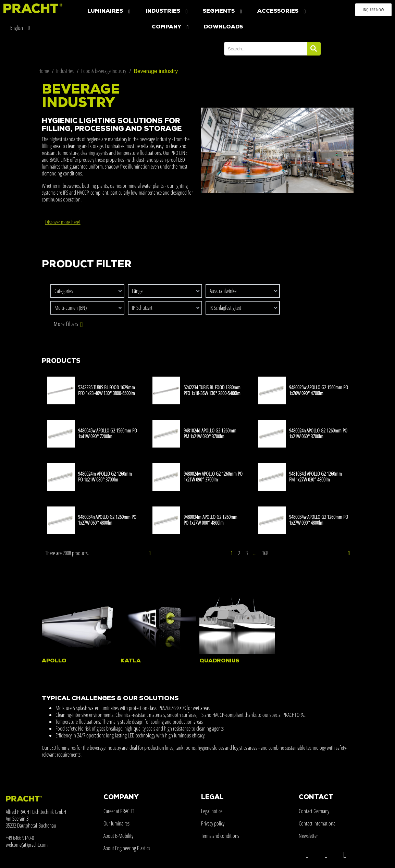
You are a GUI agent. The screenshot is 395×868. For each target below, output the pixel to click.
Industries (167, 11)
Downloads (223, 27)
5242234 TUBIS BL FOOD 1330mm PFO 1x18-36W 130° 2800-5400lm (212, 390)
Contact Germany (314, 811)
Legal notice (212, 811)
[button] (373, 10)
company (171, 27)
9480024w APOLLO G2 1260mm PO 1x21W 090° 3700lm (213, 476)
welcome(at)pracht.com (27, 845)
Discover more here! (63, 222)
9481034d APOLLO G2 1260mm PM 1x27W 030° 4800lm (316, 476)
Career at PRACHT (119, 811)
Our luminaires (116, 823)
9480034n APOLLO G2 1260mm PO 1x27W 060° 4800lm (107, 520)
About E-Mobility (118, 836)
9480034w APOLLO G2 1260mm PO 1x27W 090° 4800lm (319, 520)
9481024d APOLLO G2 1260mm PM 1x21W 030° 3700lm (210, 433)
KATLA (131, 661)
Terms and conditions (220, 836)
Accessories (282, 11)
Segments (223, 11)
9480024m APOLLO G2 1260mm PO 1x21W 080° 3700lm (105, 476)
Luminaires (110, 11)
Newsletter (308, 836)
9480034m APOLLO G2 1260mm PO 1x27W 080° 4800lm (211, 520)
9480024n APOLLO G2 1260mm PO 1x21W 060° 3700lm (318, 433)
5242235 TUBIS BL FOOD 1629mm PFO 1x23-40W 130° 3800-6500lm (107, 390)
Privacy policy (213, 823)
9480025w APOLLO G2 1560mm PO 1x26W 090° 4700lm (319, 390)
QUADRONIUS (219, 661)
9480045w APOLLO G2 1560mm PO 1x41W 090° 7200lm (108, 433)
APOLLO (54, 661)
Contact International (318, 823)
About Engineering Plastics (127, 848)
